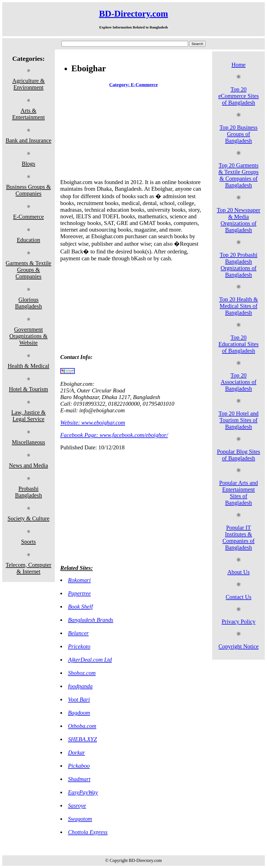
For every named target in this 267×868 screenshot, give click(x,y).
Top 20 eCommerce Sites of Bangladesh (238, 96)
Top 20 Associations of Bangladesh (239, 382)
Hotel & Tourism (28, 389)
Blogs (29, 163)
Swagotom (80, 819)
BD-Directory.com (133, 14)
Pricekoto (79, 646)
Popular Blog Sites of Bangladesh (238, 455)
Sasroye (77, 805)
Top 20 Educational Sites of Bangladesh (239, 344)
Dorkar (76, 752)
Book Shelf (80, 606)
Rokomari (79, 580)
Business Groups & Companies (29, 190)
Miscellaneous (29, 442)
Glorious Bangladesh (28, 303)
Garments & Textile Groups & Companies (29, 270)
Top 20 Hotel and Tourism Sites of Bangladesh (239, 420)
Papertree (79, 593)
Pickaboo (79, 766)
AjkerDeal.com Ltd (90, 659)
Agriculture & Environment (28, 84)
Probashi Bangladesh (28, 492)
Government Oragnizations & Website (29, 336)
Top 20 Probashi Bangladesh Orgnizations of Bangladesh (238, 265)
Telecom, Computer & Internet (28, 568)
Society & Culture (28, 518)
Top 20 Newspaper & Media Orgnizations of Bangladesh (239, 220)
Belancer (78, 633)
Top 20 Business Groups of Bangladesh (239, 134)
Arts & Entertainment (29, 114)
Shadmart (79, 779)
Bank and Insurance (28, 140)
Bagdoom (79, 713)
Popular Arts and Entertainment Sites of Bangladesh (238, 493)
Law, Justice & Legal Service (29, 415)
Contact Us (239, 597)
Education (29, 240)
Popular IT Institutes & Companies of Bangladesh (238, 537)
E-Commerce (28, 217)
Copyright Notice (239, 646)
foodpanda (80, 686)
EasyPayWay (83, 792)
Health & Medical (29, 366)
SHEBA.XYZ (82, 739)
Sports (28, 541)
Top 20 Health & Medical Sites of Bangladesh (238, 306)
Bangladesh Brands (90, 620)
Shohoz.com (82, 673)
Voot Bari (79, 699)
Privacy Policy (238, 621)
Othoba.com (82, 726)
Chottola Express (88, 832)
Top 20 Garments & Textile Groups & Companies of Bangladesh (239, 175)
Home (239, 65)
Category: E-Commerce (133, 85)
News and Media (28, 465)
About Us (238, 572)
